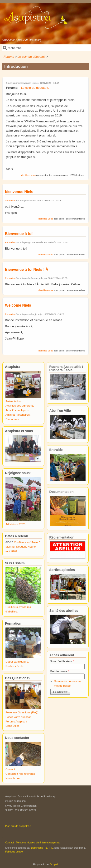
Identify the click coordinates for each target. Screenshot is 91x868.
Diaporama (12, 419)
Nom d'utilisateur (62, 661)
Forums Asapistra (16, 721)
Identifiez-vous (28, 175)
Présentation (13, 401)
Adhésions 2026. (16, 524)
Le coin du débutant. (32, 57)
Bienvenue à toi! (19, 234)
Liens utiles (12, 726)
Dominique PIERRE (42, 848)
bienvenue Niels (19, 192)
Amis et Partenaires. (18, 415)
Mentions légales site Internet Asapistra (38, 842)
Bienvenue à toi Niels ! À (27, 269)
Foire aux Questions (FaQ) (22, 712)
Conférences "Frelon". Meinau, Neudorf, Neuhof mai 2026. (23, 547)
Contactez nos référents (20, 774)
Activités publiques (17, 410)
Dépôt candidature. (17, 661)
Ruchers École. (15, 666)
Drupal (54, 864)
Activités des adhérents (20, 405)
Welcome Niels (18, 305)
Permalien (10, 201)
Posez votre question (18, 717)
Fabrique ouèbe (14, 852)
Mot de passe (60, 671)
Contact (10, 769)
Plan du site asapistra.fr (18, 826)
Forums (9, 57)
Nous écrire (13, 778)
